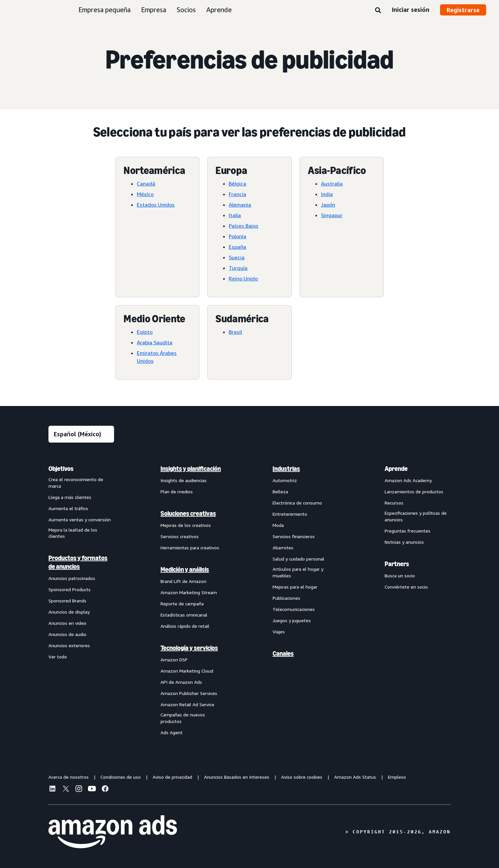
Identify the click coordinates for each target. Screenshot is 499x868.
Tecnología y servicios (189, 648)
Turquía (238, 268)
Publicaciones (286, 598)
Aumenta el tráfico (68, 508)
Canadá (146, 184)
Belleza (280, 492)
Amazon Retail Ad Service (187, 704)
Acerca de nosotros (69, 777)
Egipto (145, 332)
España (237, 247)
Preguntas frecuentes (408, 531)
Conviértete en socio (406, 587)
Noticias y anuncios (404, 542)
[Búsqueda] (378, 11)
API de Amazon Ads (181, 682)
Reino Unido (243, 278)
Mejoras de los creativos (186, 525)
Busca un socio (400, 576)
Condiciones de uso (121, 777)
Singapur (332, 215)
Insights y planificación (191, 469)
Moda (278, 525)
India (327, 194)
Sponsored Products (70, 589)
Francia (237, 194)
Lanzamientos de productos (414, 492)
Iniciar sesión (411, 10)
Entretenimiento (290, 514)
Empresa (154, 10)
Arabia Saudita (155, 342)
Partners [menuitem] (397, 564)
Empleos (397, 777)
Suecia (237, 257)
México (145, 194)
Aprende (219, 10)
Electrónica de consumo (297, 503)
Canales (283, 653)
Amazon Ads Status (355, 777)
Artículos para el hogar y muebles (298, 572)
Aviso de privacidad (172, 777)
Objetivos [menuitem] (61, 469)
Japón (328, 205)
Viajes (279, 632)
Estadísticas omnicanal (184, 615)
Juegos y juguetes (292, 620)
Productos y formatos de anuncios (78, 562)
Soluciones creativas (188, 513)
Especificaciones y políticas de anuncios (416, 516)
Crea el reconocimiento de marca (76, 483)
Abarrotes (283, 548)
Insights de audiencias (184, 480)
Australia (332, 184)
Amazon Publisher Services (189, 693)
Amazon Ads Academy (408, 480)
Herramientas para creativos (190, 548)
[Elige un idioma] (81, 434)
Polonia (237, 236)
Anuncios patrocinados (72, 578)
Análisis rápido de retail (185, 626)
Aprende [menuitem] (396, 469)
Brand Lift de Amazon (183, 581)
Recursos (394, 503)
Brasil (235, 332)
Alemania (240, 205)
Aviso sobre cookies (302, 777)
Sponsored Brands (67, 601)
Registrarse (463, 10)
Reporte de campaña (182, 604)
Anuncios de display (69, 612)
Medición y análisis (185, 569)
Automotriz (285, 480)
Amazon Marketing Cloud (187, 671)
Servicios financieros (294, 536)
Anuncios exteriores (69, 645)
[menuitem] (81, 600)
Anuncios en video (67, 623)
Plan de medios (177, 492)
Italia (235, 215)
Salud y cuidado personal (298, 559)
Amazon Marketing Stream (189, 592)
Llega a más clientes (70, 497)
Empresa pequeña (104, 10)
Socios (186, 10)
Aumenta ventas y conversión (80, 520)
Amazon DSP (174, 660)
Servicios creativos (180, 536)
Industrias (286, 469)
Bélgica (237, 184)
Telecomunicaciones (294, 609)
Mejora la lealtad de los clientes (73, 533)
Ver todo (58, 657)
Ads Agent (172, 732)
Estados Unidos (156, 205)
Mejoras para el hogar (295, 587)
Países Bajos (244, 226)
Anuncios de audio (67, 634)
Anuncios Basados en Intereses (237, 777)
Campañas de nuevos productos (183, 718)
